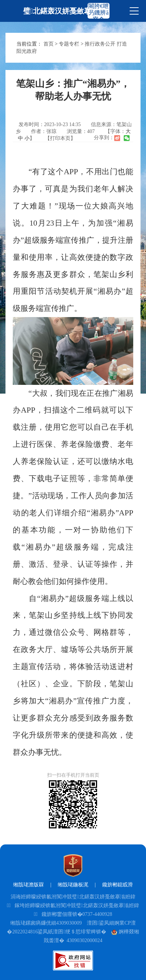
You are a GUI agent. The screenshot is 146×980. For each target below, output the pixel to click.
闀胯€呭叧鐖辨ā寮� (99, 13)
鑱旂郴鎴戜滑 (118, 885)
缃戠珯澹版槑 (28, 885)
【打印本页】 (60, 138)
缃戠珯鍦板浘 (73, 885)
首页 (49, 44)
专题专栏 (69, 44)
